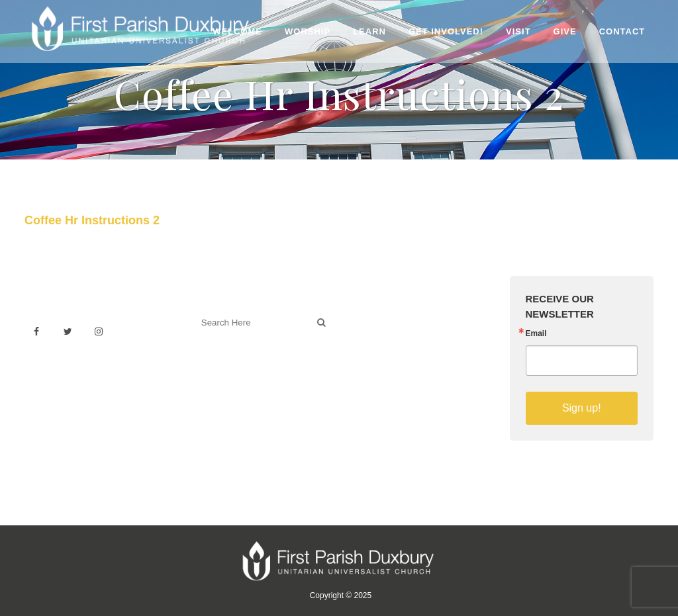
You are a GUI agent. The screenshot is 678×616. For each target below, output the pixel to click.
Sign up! (582, 408)
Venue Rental (382, 317)
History (368, 346)
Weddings (374, 331)
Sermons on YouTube (400, 375)
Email (536, 333)
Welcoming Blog (231, 381)
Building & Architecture (402, 360)
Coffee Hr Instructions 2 (92, 220)
